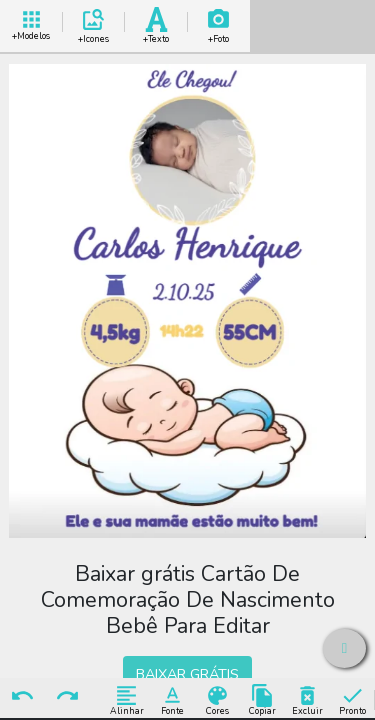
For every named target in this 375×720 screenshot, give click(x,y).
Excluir (307, 699)
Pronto (352, 699)
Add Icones (94, 22)
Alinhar (126, 699)
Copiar (262, 699)
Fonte (172, 699)
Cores (217, 699)
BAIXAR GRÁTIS (187, 674)
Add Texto (156, 22)
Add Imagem (219, 22)
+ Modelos (31, 22)
